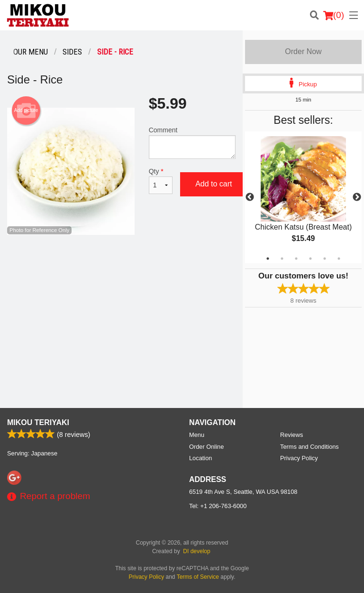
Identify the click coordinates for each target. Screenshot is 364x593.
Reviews (291, 435)
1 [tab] (268, 259)
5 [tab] (325, 259)
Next (357, 197)
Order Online (206, 447)
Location (200, 458)
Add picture (26, 111)
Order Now (303, 51)
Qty (161, 181)
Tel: (218, 506)
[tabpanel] (303, 197)
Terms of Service (198, 577)
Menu (197, 435)
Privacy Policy (299, 458)
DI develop (196, 551)
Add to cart (214, 184)
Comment (192, 143)
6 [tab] (339, 259)
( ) (334, 15)
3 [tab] (296, 259)
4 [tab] (310, 259)
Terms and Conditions (309, 447)
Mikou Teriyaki (38, 422)
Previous (250, 197)
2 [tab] (282, 259)
